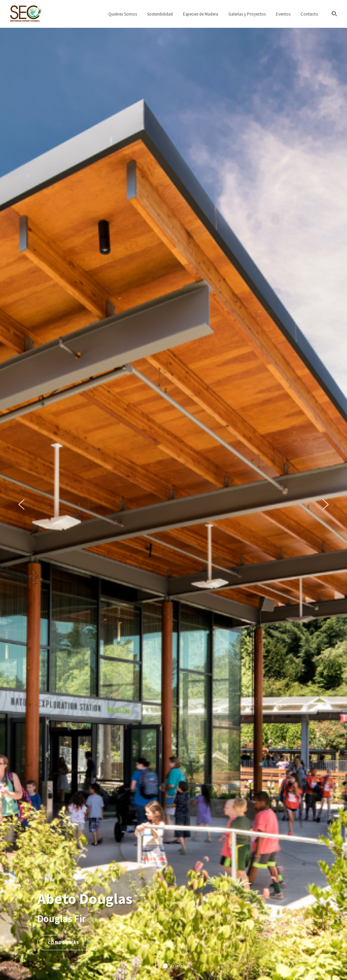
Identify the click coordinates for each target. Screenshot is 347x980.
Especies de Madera (201, 14)
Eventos (283, 14)
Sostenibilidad (160, 14)
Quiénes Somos (123, 14)
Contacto (309, 14)
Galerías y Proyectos (247, 14)
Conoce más (68, 943)
